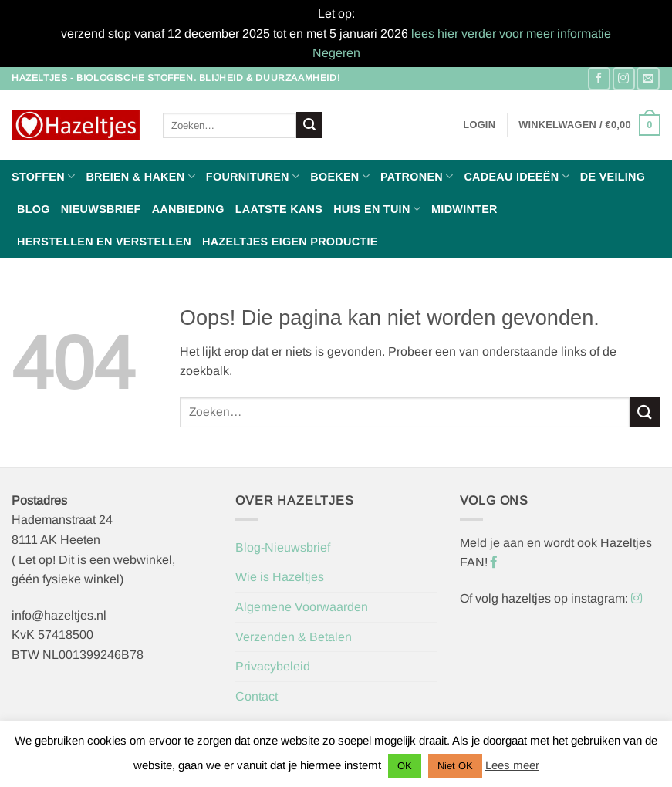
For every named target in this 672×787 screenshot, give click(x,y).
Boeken (340, 176)
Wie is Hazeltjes (280, 577)
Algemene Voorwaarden (302, 607)
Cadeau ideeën (516, 176)
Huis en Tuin (377, 209)
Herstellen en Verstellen (104, 242)
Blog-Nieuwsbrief (283, 547)
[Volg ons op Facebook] (599, 78)
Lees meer (512, 765)
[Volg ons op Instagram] (624, 78)
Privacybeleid (273, 666)
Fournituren (253, 176)
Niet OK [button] (455, 766)
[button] (479, 125)
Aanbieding (188, 209)
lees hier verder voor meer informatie (511, 34)
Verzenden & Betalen (294, 637)
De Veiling (613, 177)
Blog (34, 209)
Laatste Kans (279, 209)
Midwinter (464, 209)
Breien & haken (140, 176)
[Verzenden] (309, 125)
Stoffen (43, 176)
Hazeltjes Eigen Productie (290, 242)
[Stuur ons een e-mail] (648, 78)
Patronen (417, 176)
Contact (257, 696)
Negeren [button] (336, 53)
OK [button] (405, 766)
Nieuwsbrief (101, 209)
